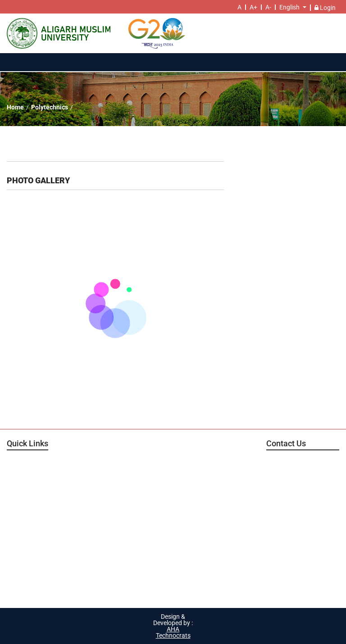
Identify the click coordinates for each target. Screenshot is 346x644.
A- (268, 7)
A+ (253, 7)
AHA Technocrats (173, 632)
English (289, 7)
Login (325, 8)
